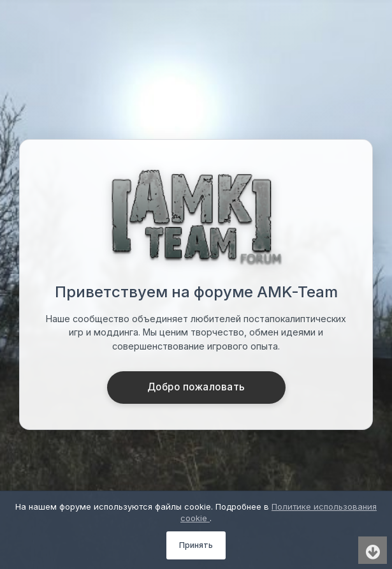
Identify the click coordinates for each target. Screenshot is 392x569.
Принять (196, 545)
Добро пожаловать (196, 387)
